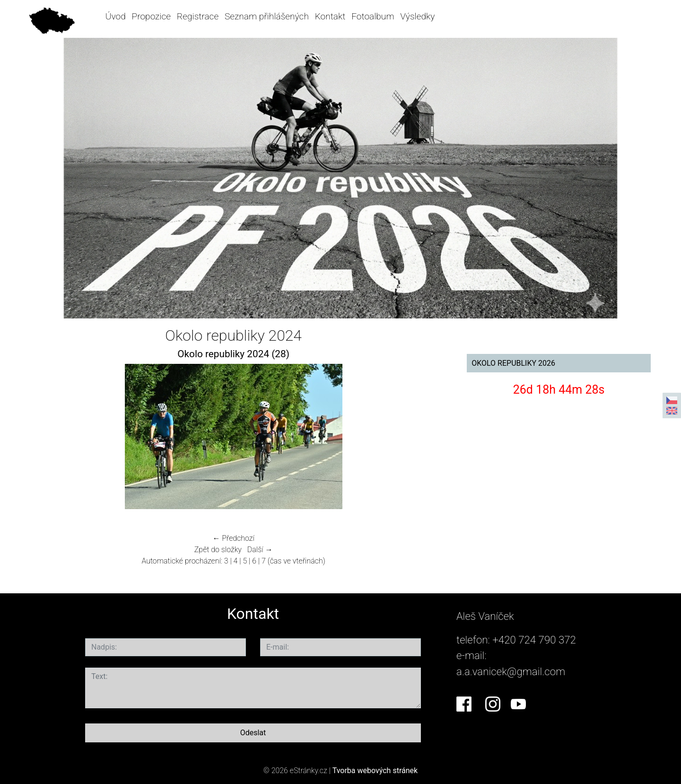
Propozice (151, 16)
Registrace (198, 16)
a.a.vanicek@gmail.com (511, 671)
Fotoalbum (373, 16)
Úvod (116, 16)
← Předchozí (233, 538)
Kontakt (330, 16)
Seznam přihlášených (267, 16)
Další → (260, 550)
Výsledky (417, 16)
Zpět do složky (218, 550)
